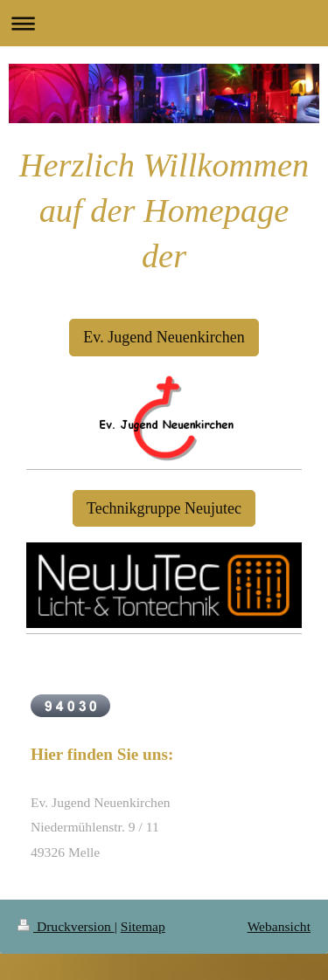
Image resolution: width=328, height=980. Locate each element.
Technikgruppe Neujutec (164, 508)
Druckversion (66, 926)
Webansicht (279, 926)
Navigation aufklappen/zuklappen (164, 23)
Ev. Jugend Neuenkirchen (164, 337)
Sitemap (143, 926)
